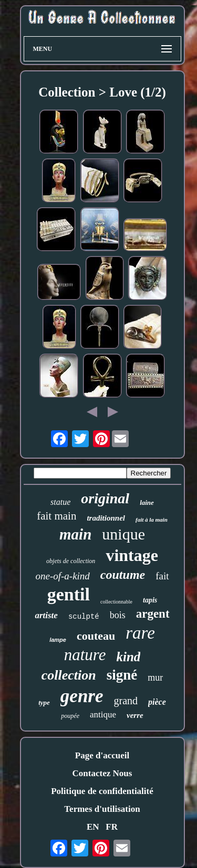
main (75, 534)
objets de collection (71, 561)
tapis (150, 600)
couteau (96, 636)
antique (103, 714)
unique (123, 534)
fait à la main (152, 520)
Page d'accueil (102, 755)
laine (147, 502)
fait (162, 576)
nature (85, 655)
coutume (123, 575)
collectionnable (116, 602)
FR (112, 827)
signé (122, 675)
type (44, 702)
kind (128, 657)
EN (93, 827)
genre (82, 696)
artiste (46, 615)
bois (118, 615)
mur (155, 678)
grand (126, 701)
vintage (132, 555)
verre (135, 715)
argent (153, 614)
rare (140, 633)
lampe (58, 640)
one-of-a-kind (62, 576)
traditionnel (106, 518)
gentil (69, 594)
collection (69, 675)
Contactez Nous (102, 773)
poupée (70, 716)
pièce (157, 702)
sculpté (84, 617)
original (105, 498)
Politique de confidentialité (102, 791)
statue (60, 502)
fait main (56, 516)
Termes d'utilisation (102, 809)
